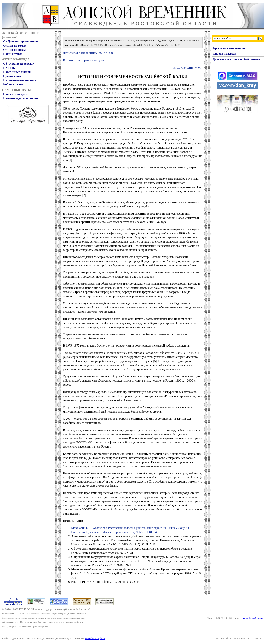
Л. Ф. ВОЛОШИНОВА (188, 68)
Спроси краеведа (225, 54)
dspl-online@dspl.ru (252, 618)
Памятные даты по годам (21, 98)
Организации (12, 76)
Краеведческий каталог (229, 48)
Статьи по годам (14, 50)
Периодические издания (20, 80)
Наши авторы (13, 54)
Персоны (9, 68)
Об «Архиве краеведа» (19, 64)
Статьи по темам (15, 46)
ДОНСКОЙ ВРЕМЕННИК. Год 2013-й (88, 53)
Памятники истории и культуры (84, 60)
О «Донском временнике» (21, 41)
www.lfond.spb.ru (95, 638)
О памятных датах (16, 94)
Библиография (13, 84)
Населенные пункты (17, 72)
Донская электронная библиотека (236, 59)
